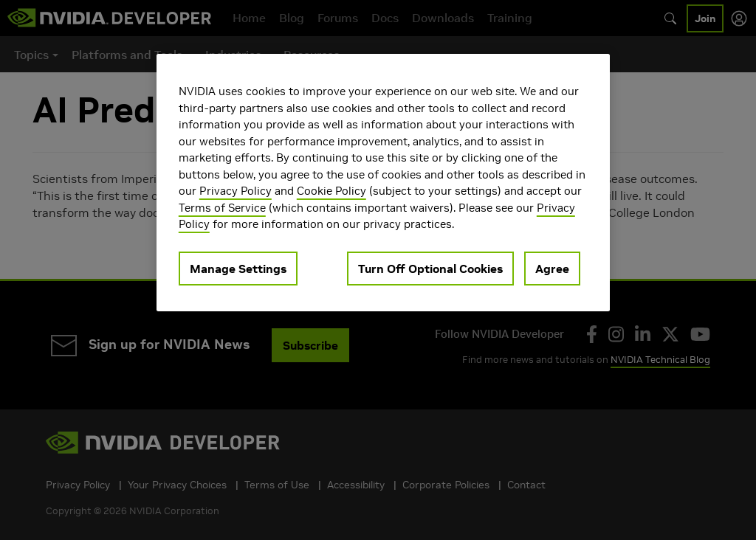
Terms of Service (222, 208)
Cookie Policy (331, 191)
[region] (383, 183)
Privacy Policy (236, 191)
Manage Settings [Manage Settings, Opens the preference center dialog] (238, 269)
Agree (552, 269)
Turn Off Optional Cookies (430, 269)
